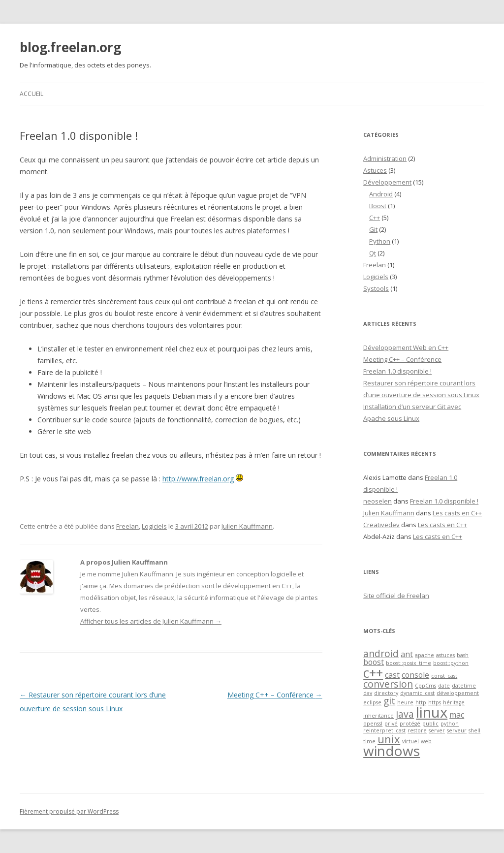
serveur (457, 730)
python (450, 724)
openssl (373, 724)
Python (380, 241)
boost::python (451, 663)
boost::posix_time (409, 663)
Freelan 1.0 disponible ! (397, 371)
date (444, 686)
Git (373, 229)
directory (386, 693)
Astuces (375, 170)
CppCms (425, 686)
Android (381, 194)
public (430, 724)
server (437, 730)
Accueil (31, 94)
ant (407, 654)
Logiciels (154, 526)
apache (425, 655)
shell (474, 730)
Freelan (127, 526)
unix (389, 739)
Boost (378, 206)
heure (405, 702)
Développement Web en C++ (406, 348)
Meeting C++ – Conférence (275, 695)
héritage (454, 702)
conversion (388, 684)
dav (368, 693)
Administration (385, 158)
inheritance (378, 716)
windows (392, 751)
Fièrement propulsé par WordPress (69, 811)
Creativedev (381, 525)
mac (457, 715)
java (405, 714)
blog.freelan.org (70, 47)
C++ (375, 218)
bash (463, 655)
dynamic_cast (417, 693)
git (389, 701)
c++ (373, 673)
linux (432, 712)
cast (392, 675)
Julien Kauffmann (247, 526)
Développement (387, 182)
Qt (373, 253)
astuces (445, 655)
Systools (376, 288)
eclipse (372, 702)
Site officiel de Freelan (396, 596)
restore (417, 730)
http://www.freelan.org (198, 479)
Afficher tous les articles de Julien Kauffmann (151, 621)
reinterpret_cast (384, 730)
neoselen (378, 501)
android (381, 653)
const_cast (444, 676)
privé (391, 724)
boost (374, 662)
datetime (464, 686)
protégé (410, 724)
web (426, 741)
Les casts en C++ (457, 513)
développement (458, 693)
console (415, 675)
